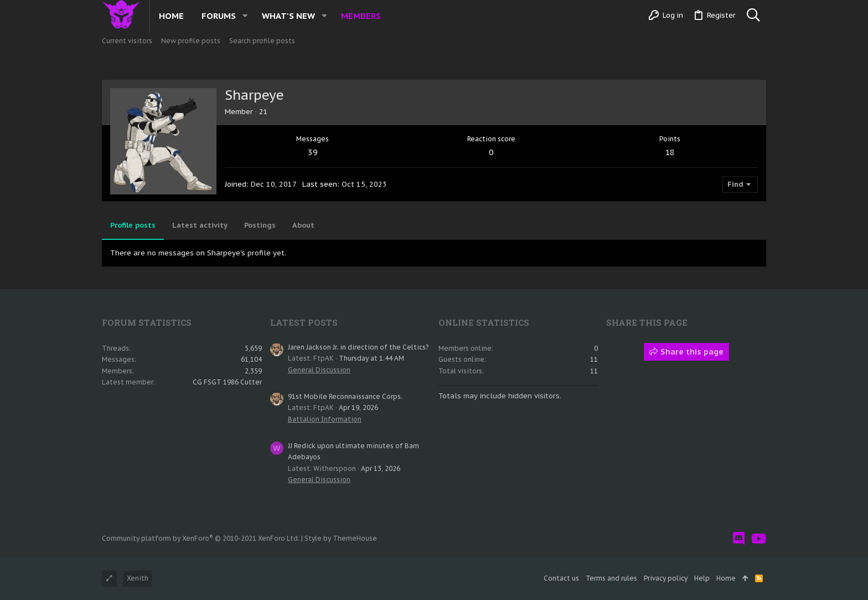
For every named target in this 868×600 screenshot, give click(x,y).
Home (726, 578)
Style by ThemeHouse (341, 538)
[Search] (753, 16)
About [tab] (303, 225)
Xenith (138, 578)
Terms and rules (611, 578)
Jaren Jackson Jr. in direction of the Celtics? (358, 347)
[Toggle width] (109, 579)
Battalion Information (325, 419)
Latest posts (304, 322)
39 (313, 152)
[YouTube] (759, 539)
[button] (245, 16)
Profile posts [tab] (133, 225)
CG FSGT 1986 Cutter (227, 382)
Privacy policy (666, 578)
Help (702, 578)
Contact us (561, 578)
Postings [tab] (260, 225)
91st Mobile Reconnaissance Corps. (345, 396)
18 (670, 152)
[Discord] (739, 539)
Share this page (686, 352)
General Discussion (319, 370)
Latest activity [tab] (200, 225)
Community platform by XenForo (201, 538)
